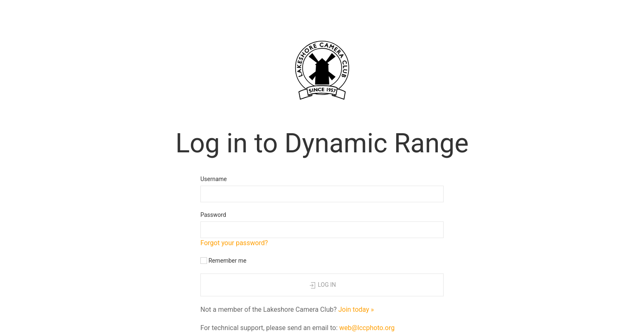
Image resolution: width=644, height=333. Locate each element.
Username (214, 179)
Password (213, 215)
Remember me (223, 261)
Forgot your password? (234, 243)
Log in (322, 286)
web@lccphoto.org (367, 328)
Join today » (356, 309)
